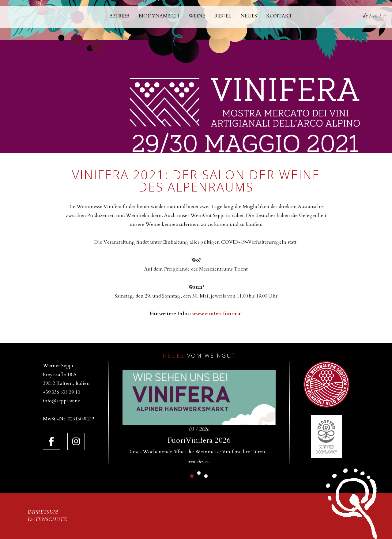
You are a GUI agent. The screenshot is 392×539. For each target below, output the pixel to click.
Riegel (223, 16)
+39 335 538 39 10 (61, 392)
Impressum (43, 512)
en (375, 16)
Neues (249, 16)
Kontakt (279, 16)
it (384, 16)
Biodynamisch (159, 16)
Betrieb (119, 16)
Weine (197, 16)
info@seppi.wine (62, 401)
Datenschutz (47, 519)
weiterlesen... (199, 461)
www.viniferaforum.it (217, 314)
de (365, 16)
